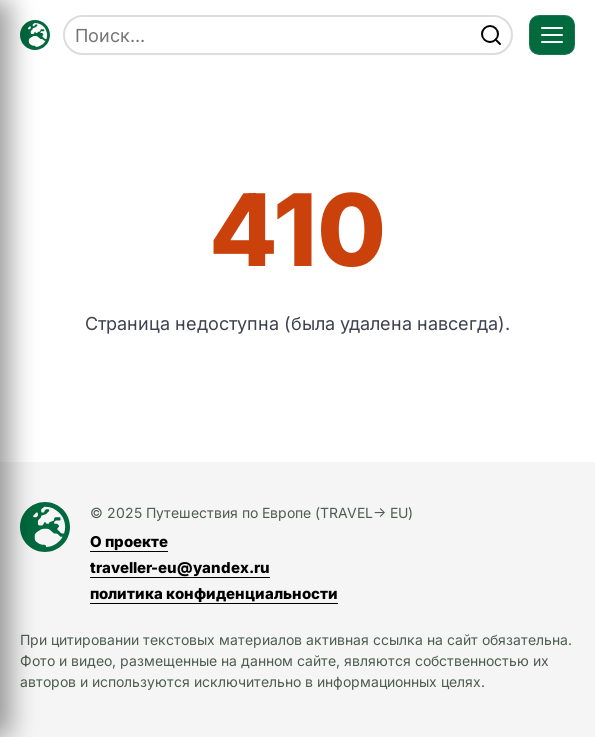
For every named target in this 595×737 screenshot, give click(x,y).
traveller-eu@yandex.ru (180, 567)
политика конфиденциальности (214, 593)
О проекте (129, 541)
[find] (491, 35)
